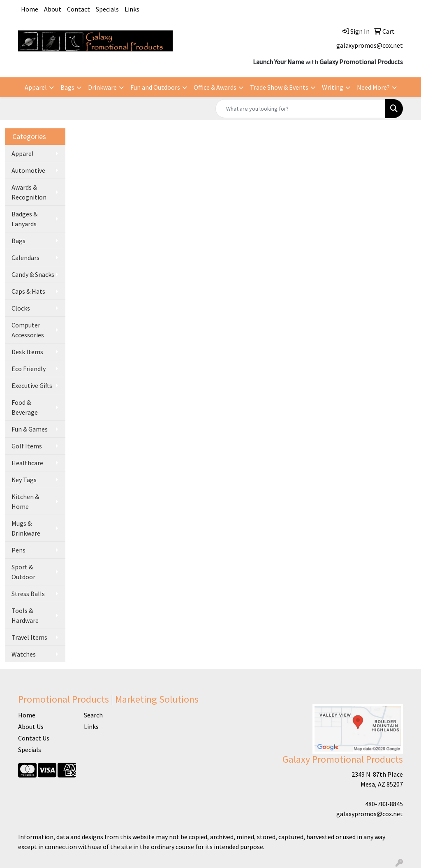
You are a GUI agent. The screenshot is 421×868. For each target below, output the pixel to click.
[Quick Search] (301, 109)
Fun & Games (30, 429)
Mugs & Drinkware (26, 528)
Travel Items (29, 637)
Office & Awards (215, 87)
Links (132, 9)
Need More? (373, 87)
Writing (333, 87)
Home (30, 9)
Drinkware (102, 87)
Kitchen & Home (25, 501)
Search (93, 715)
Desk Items (27, 352)
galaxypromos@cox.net (370, 45)
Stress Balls (28, 594)
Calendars (25, 258)
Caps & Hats (28, 291)
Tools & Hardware (25, 615)
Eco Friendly (29, 369)
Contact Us (34, 738)
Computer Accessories (28, 330)
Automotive (28, 170)
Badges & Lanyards (24, 219)
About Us (31, 726)
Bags (67, 87)
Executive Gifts (32, 385)
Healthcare (27, 463)
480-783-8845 (384, 804)
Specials (107, 9)
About (53, 9)
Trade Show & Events (279, 87)
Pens (19, 550)
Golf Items (27, 446)
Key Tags (24, 480)
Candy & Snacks (33, 274)
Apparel (36, 87)
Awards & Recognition (29, 192)
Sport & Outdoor (23, 572)
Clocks (21, 308)
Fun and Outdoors (155, 87)
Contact (79, 9)
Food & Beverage (25, 407)
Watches (24, 654)
